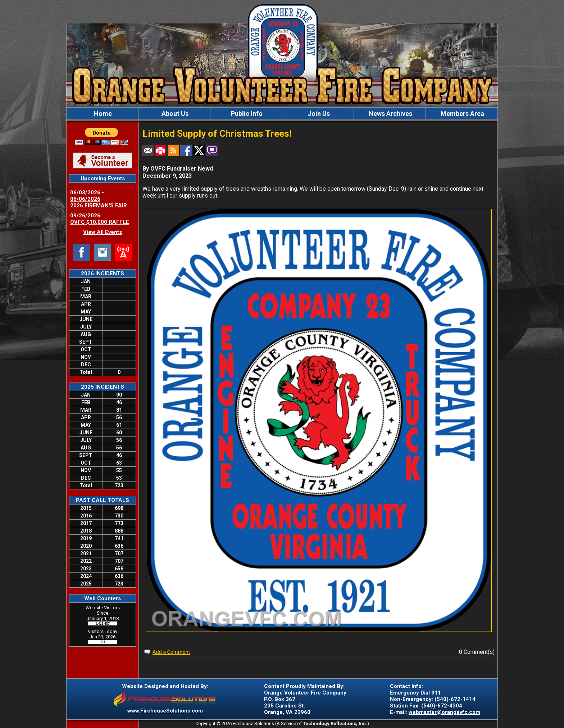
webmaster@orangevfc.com (444, 712)
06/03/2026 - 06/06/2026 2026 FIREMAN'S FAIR (99, 199)
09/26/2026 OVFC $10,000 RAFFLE (100, 219)
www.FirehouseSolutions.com (165, 711)
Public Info (246, 114)
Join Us (318, 114)
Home (102, 114)
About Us (174, 114)
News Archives (390, 114)
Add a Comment (171, 652)
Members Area (462, 114)
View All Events (103, 232)
